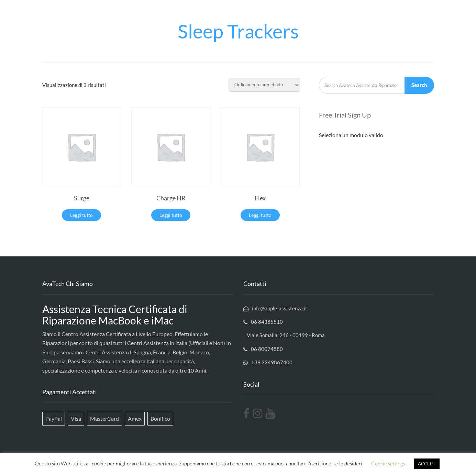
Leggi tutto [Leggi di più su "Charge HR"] (171, 215)
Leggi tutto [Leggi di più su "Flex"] (260, 215)
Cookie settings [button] (388, 463)
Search (419, 85)
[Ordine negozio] (264, 85)
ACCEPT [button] (427, 464)
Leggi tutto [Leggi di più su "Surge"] (81, 215)
